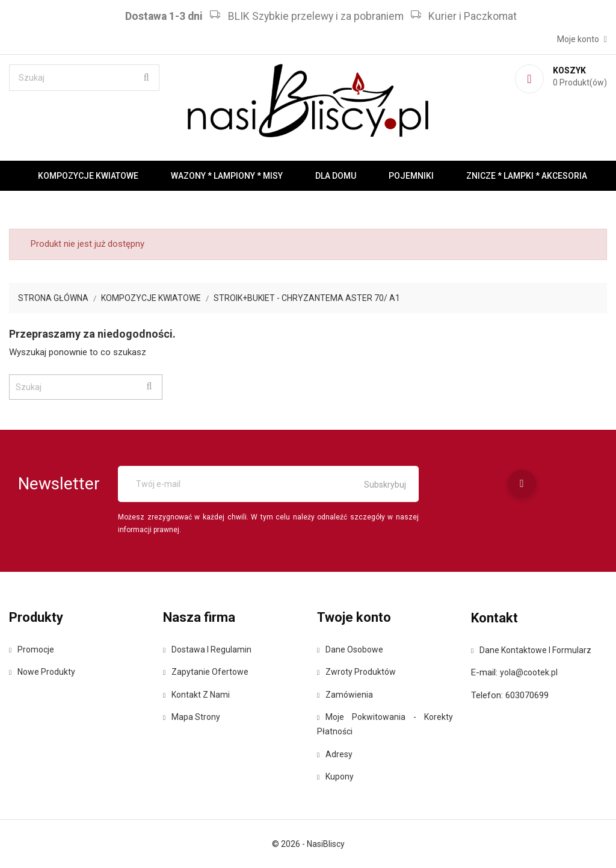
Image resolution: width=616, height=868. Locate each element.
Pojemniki (411, 176)
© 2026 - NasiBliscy (308, 844)
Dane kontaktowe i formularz (531, 650)
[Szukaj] (84, 78)
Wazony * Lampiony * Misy (227, 176)
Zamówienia (345, 695)
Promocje (32, 649)
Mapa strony (192, 717)
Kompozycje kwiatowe (88, 176)
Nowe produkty (42, 672)
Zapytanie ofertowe (206, 672)
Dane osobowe (350, 649)
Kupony (335, 777)
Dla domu (336, 176)
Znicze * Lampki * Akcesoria (527, 176)
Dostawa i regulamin (207, 649)
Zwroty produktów (356, 672)
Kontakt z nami (196, 695)
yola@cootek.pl (529, 672)
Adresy (335, 754)
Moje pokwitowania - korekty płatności (385, 724)
